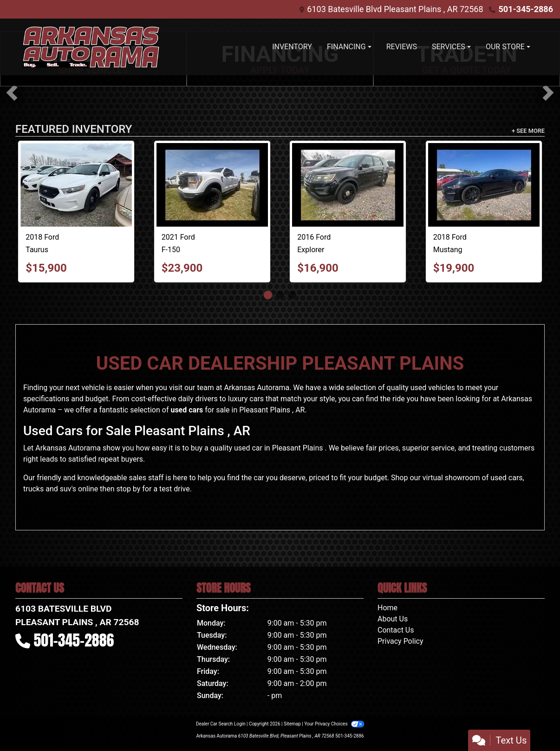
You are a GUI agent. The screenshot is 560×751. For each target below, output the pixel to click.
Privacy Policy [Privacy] (400, 641)
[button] (12, 93)
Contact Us (396, 630)
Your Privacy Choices (334, 724)
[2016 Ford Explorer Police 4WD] (348, 185)
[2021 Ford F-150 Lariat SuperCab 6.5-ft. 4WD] (212, 185)
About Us (393, 619)
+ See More (528, 131)
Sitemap (292, 724)
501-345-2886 (526, 9)
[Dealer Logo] (91, 47)
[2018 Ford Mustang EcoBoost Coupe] (484, 185)
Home (387, 608)
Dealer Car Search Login (221, 724)
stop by (128, 489)
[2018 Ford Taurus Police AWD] (76, 185)
